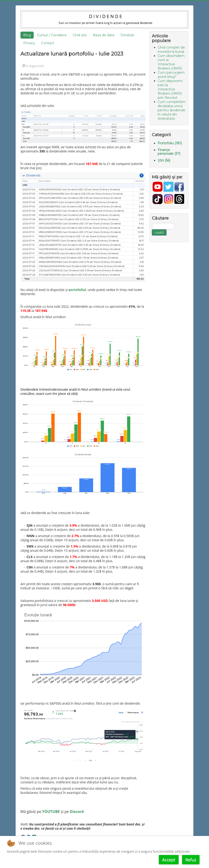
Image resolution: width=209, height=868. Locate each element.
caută (159, 232)
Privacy (29, 43)
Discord (77, 812)
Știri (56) (164, 160)
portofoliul (77, 290)
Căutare (152, 223)
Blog (27, 35)
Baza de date (104, 35)
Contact (48, 43)
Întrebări (127, 35)
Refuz (191, 860)
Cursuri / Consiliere (52, 35)
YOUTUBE (51, 812)
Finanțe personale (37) (169, 152)
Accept (169, 860)
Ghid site (80, 35)
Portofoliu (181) (170, 143)
